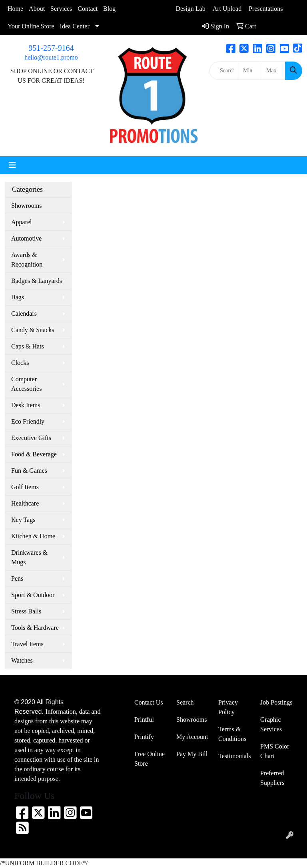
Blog (109, 9)
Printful (144, 720)
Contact (88, 9)
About (37, 9)
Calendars (24, 314)
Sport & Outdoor (33, 595)
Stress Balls (26, 611)
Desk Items (26, 405)
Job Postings (276, 702)
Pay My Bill (192, 754)
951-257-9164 (51, 48)
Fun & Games (29, 471)
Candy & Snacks (33, 330)
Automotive (26, 238)
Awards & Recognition (27, 260)
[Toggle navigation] (12, 165)
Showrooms (26, 206)
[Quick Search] (224, 71)
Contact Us (149, 702)
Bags (18, 297)
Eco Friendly (28, 421)
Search (185, 702)
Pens (17, 578)
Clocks (20, 363)
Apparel (22, 222)
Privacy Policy (228, 707)
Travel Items (27, 644)
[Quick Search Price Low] (250, 71)
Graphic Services (271, 724)
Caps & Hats (28, 346)
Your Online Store (31, 26)
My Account (192, 737)
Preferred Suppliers (272, 778)
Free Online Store (150, 759)
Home (15, 9)
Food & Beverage (34, 454)
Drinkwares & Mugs (29, 557)
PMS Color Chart (275, 751)
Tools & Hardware (35, 628)
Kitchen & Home (33, 536)
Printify (144, 737)
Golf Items (25, 487)
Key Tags (23, 520)
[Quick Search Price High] (274, 71)
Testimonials (234, 756)
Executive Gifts (31, 438)
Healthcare (25, 503)
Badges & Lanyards (37, 281)
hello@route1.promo (51, 57)
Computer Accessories (26, 384)
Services (61, 9)
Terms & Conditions (232, 734)
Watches (22, 660)
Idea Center (75, 26)
